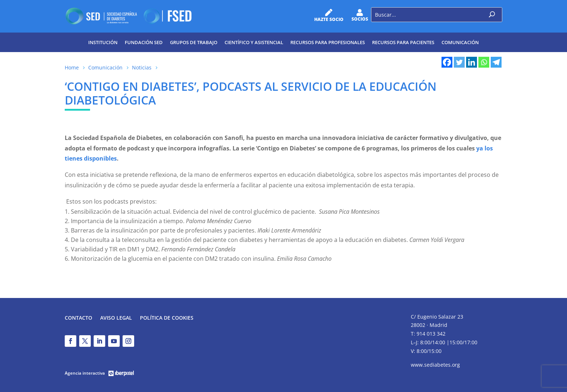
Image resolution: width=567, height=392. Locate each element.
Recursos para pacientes (403, 42)
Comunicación (460, 42)
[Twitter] (459, 62)
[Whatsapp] (484, 62)
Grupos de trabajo (194, 42)
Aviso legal (116, 318)
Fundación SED (144, 42)
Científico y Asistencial (254, 42)
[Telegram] (496, 62)
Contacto (78, 318)
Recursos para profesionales (328, 42)
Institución (103, 42)
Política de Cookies (167, 318)
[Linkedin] (472, 62)
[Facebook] (447, 62)
